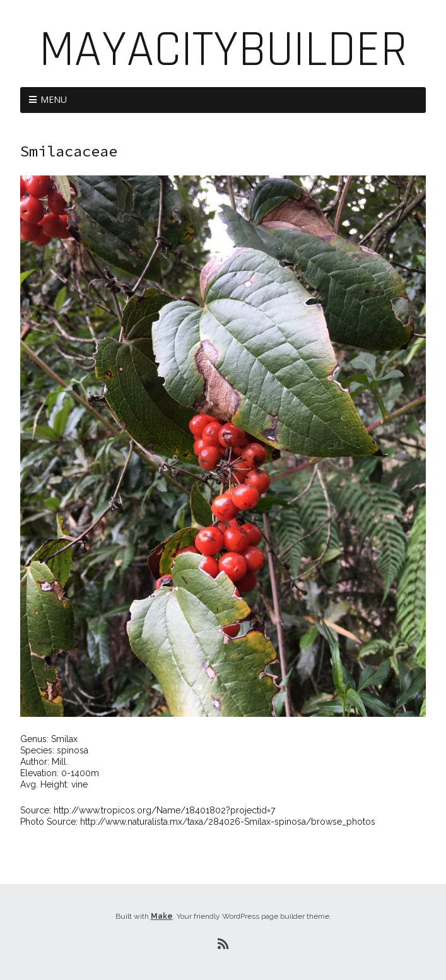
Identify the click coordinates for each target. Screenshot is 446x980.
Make (162, 916)
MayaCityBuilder (223, 50)
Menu (54, 99)
